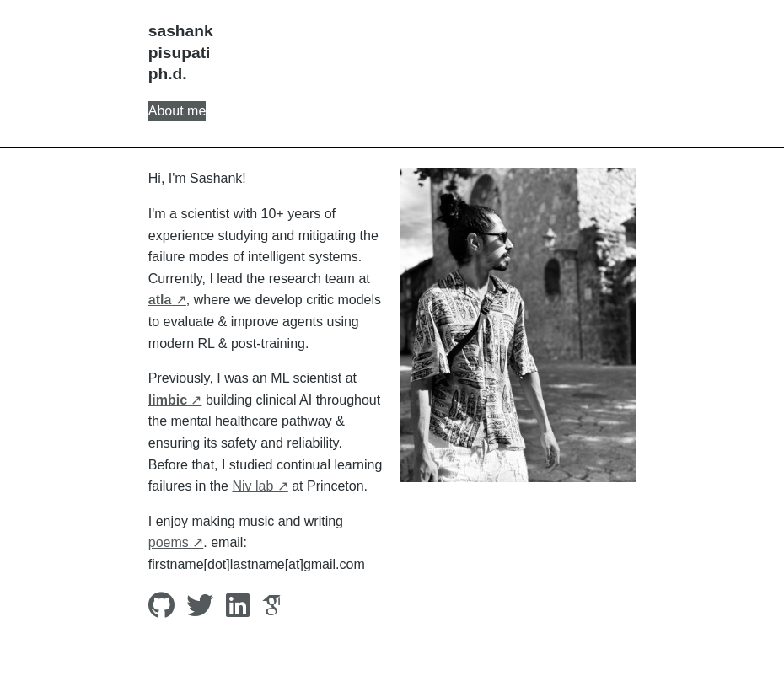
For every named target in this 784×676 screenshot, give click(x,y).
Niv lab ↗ (260, 486)
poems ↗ (176, 542)
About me (177, 111)
